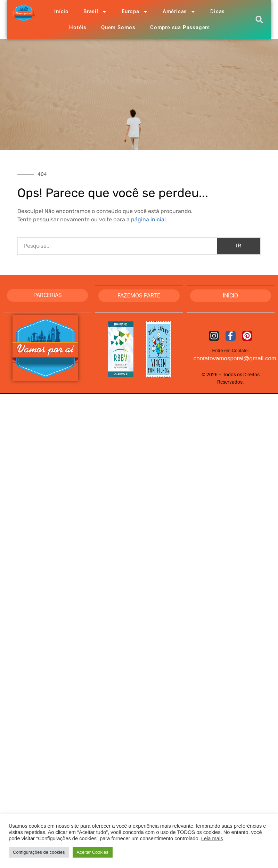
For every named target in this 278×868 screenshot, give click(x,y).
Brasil (95, 12)
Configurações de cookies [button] (39, 852)
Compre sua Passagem (180, 27)
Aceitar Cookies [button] (93, 852)
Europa (135, 12)
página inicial (148, 219)
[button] (259, 20)
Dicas (218, 11)
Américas (179, 12)
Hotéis (78, 27)
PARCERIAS (48, 295)
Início (62, 11)
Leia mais (212, 838)
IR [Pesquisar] (239, 246)
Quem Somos (118, 27)
